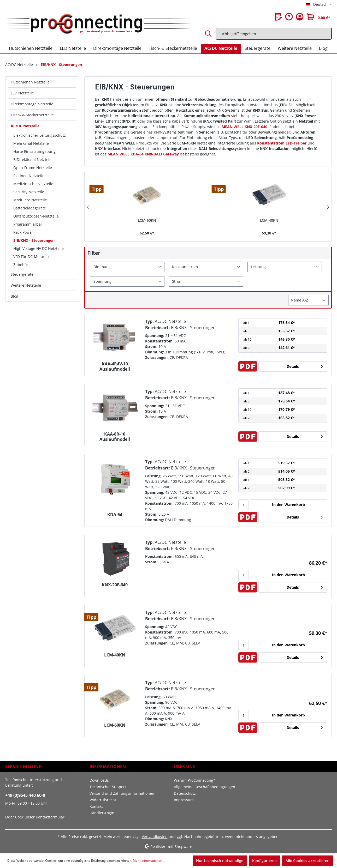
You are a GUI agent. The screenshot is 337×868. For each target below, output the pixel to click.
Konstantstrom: (159, 341)
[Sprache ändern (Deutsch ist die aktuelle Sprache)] (319, 4)
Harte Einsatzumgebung (34, 151)
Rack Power (23, 232)
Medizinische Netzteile (33, 184)
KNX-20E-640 (115, 585)
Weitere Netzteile (26, 285)
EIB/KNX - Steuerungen (34, 240)
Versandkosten (155, 837)
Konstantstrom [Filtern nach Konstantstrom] (185, 267)
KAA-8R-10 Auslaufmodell (115, 437)
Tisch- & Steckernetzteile (32, 115)
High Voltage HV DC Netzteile (39, 248)
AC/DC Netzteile (25, 126)
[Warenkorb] (318, 17)
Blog (14, 296)
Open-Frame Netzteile (33, 168)
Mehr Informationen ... (149, 861)
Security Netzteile (29, 192)
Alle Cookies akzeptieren (308, 861)
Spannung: (155, 336)
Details (293, 366)
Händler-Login (102, 813)
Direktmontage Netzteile (32, 104)
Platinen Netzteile (29, 176)
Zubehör (21, 265)
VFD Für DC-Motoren (31, 257)
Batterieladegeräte (30, 208)
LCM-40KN (269, 220)
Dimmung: (155, 352)
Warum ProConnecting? (194, 780)
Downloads (99, 780)
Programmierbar (28, 224)
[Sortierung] (308, 300)
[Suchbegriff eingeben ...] (274, 34)
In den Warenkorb (288, 505)
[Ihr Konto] (300, 17)
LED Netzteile (22, 93)
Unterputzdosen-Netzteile (36, 216)
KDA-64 (115, 515)
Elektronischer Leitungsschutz (40, 135)
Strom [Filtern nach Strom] (177, 281)
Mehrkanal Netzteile (31, 143)
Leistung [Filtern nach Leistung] (258, 267)
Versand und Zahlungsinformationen (122, 793)
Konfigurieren (264, 861)
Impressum (184, 800)
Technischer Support (108, 787)
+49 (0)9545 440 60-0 (25, 795)
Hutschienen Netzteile (30, 82)
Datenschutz (185, 793)
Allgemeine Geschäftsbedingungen (205, 787)
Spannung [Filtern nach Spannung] (102, 281)
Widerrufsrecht (103, 800)
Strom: (151, 346)
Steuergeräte (22, 274)
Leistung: (153, 476)
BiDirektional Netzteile (33, 159)
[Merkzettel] (278, 17)
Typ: (149, 321)
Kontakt (96, 806)
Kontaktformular (50, 817)
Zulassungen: (157, 357)
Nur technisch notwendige (220, 861)
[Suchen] (209, 34)
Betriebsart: (158, 328)
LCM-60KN (147, 220)
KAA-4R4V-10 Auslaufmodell (115, 366)
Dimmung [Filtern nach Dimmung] (102, 267)
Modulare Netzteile (30, 200)
